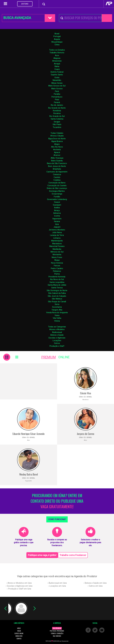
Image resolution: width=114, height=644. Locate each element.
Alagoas (57, 58)
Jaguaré (57, 227)
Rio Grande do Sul (57, 116)
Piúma (57, 274)
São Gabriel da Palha (57, 293)
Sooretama (57, 307)
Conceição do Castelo (57, 186)
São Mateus (57, 299)
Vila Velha (57, 318)
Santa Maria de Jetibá (57, 285)
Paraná (57, 102)
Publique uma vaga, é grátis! (42, 555)
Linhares (57, 238)
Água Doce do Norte (57, 139)
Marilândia (57, 249)
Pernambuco (57, 97)
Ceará (57, 69)
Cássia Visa (86, 393)
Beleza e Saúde (57, 335)
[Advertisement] (29, 381)
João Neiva (57, 232)
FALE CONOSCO (57, 636)
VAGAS (19, 631)
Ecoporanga (57, 194)
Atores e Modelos (57, 329)
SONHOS (19, 639)
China (57, 45)
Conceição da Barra (57, 183)
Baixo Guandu (57, 161)
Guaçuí (57, 202)
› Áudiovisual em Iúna (57, 583)
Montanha (57, 255)
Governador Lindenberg (57, 199)
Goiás (57, 77)
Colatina (57, 180)
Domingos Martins (57, 191)
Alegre (57, 144)
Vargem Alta (57, 310)
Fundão (57, 197)
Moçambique (57, 42)
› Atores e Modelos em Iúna (19, 583)
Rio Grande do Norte (57, 108)
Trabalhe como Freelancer (73, 555)
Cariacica (57, 174)
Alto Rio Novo (57, 147)
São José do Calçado (57, 296)
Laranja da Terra (57, 235)
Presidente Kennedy (57, 277)
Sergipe (57, 122)
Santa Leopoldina (57, 282)
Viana (57, 315)
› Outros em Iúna (95, 586)
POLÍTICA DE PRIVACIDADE (57, 631)
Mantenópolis (57, 241)
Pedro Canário (57, 268)
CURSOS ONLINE (19, 633)
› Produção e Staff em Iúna (19, 589)
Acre (57, 55)
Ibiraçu (57, 210)
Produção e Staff (57, 346)
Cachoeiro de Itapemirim (57, 172)
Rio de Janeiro (57, 105)
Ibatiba (57, 208)
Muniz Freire (57, 257)
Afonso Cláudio (57, 136)
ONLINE (64, 357)
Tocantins (57, 127)
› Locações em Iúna (57, 586)
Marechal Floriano (57, 246)
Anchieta (57, 150)
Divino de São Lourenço (57, 188)
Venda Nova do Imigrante (57, 313)
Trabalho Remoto (57, 53)
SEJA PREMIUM (57, 628)
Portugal (57, 36)
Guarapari (57, 205)
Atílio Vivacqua (57, 158)
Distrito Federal (57, 72)
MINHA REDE (19, 636)
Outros (57, 343)
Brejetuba (57, 169)
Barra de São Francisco (57, 163)
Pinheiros (57, 271)
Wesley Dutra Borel (29, 474)
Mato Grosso (57, 89)
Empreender (65, 641)
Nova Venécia (57, 263)
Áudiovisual (57, 332)
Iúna (57, 224)
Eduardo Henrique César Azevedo (29, 434)
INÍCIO (19, 628)
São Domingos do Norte (57, 290)
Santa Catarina (57, 119)
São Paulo (57, 124)
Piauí (57, 100)
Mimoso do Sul (57, 252)
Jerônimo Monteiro (57, 230)
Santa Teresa (57, 288)
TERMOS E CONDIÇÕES (57, 633)
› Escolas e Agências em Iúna (19, 586)
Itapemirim (57, 219)
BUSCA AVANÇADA (17, 18)
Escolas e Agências (57, 338)
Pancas (57, 266)
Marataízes (57, 244)
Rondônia (57, 111)
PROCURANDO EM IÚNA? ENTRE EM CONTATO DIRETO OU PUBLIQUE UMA (57, 501)
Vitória (57, 321)
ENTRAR (25, 4)
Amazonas (57, 61)
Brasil (57, 34)
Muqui (57, 260)
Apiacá (57, 152)
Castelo (57, 177)
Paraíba (57, 94)
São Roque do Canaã (57, 302)
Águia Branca (57, 141)
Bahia (57, 66)
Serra (57, 304)
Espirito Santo (57, 75)
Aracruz (57, 155)
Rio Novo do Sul (57, 279)
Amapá (57, 64)
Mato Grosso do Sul (57, 86)
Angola (57, 39)
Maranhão (57, 80)
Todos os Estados (57, 50)
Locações (57, 341)
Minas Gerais (57, 83)
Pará (57, 91)
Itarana (57, 221)
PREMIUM (49, 357)
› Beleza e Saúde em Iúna (95, 583)
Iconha (57, 216)
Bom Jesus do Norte (57, 166)
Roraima (57, 113)
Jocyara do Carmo (86, 434)
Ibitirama (57, 213)
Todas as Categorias (57, 327)
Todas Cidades (57, 133)
